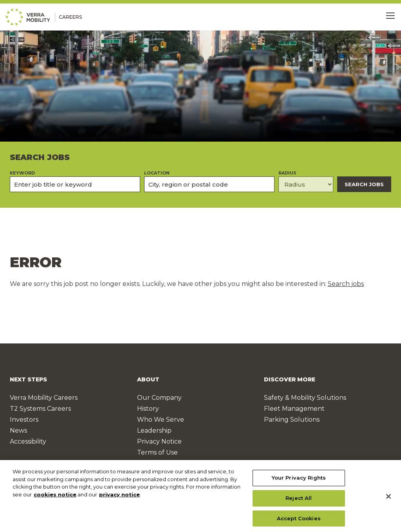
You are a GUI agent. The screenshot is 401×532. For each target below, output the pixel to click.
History (148, 409)
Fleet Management (294, 409)
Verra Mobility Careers (44, 398)
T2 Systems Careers (40, 409)
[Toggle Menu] (390, 16)
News (18, 430)
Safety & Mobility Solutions (305, 398)
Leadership (154, 430)
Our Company (159, 398)
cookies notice (55, 497)
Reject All (299, 501)
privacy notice (119, 497)
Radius (287, 173)
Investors (24, 420)
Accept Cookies (299, 521)
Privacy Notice (159, 441)
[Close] (388, 499)
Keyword (22, 173)
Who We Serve (161, 420)
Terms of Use (157, 452)
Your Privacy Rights (299, 480)
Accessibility (28, 441)
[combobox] (209, 184)
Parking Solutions (292, 420)
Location (157, 173)
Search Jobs (364, 184)
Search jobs (346, 284)
